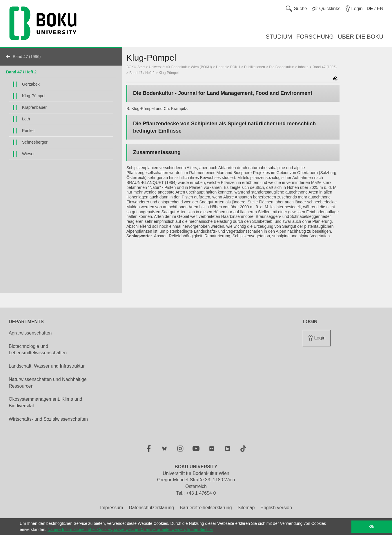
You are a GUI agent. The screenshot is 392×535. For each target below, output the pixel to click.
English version (276, 508)
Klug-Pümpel (34, 96)
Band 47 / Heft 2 (21, 72)
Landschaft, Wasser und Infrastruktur (47, 366)
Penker (28, 131)
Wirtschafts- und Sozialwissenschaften (48, 419)
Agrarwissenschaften (30, 333)
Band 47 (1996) (27, 57)
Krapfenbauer (34, 107)
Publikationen (255, 67)
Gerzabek (31, 84)
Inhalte (303, 67)
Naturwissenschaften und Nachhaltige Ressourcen (48, 383)
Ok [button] (372, 527)
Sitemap (246, 508)
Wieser (28, 154)
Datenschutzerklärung (151, 508)
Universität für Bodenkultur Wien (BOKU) (180, 67)
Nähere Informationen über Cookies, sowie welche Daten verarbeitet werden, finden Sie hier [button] (130, 529)
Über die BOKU (228, 67)
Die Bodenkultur (281, 67)
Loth (26, 119)
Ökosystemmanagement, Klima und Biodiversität (45, 402)
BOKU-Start (136, 67)
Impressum (111, 508)
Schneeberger (35, 142)
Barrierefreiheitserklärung (206, 508)
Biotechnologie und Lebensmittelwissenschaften (38, 350)
